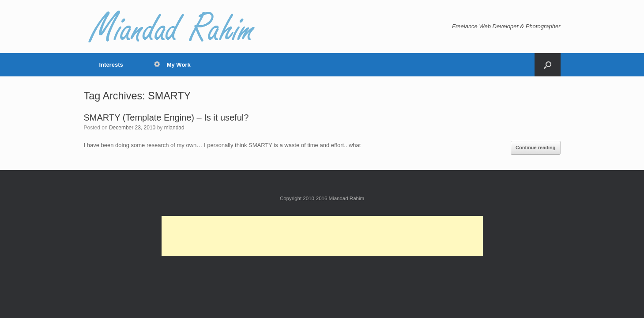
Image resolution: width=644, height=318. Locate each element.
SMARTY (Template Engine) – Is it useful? (166, 117)
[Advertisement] (322, 236)
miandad (174, 128)
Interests (111, 65)
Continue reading (535, 148)
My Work (172, 65)
